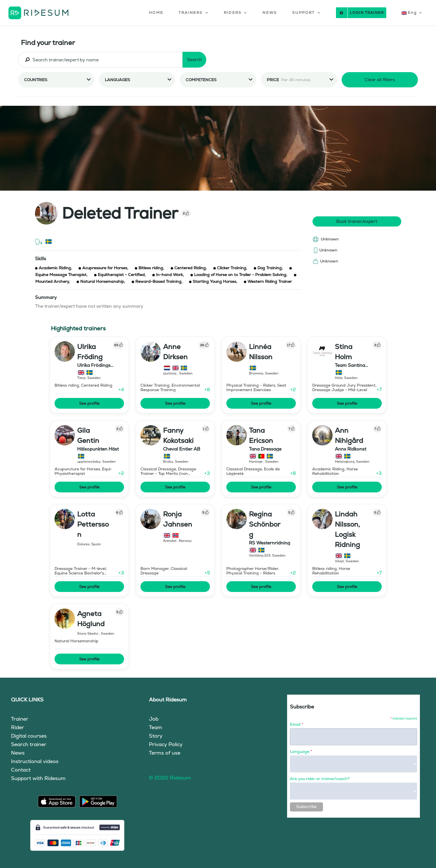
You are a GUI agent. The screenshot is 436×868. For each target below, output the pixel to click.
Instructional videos (35, 761)
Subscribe (306, 806)
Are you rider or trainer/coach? (320, 779)
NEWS (270, 13)
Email (296, 724)
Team (156, 727)
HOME (156, 13)
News (18, 753)
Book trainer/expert (357, 221)
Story (156, 736)
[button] (194, 13)
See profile (89, 403)
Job (154, 719)
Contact (21, 770)
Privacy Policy (166, 744)
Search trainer (29, 744)
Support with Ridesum (38, 778)
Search (194, 60)
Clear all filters (380, 80)
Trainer (20, 719)
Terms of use (165, 753)
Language (301, 751)
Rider (18, 727)
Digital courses (29, 736)
